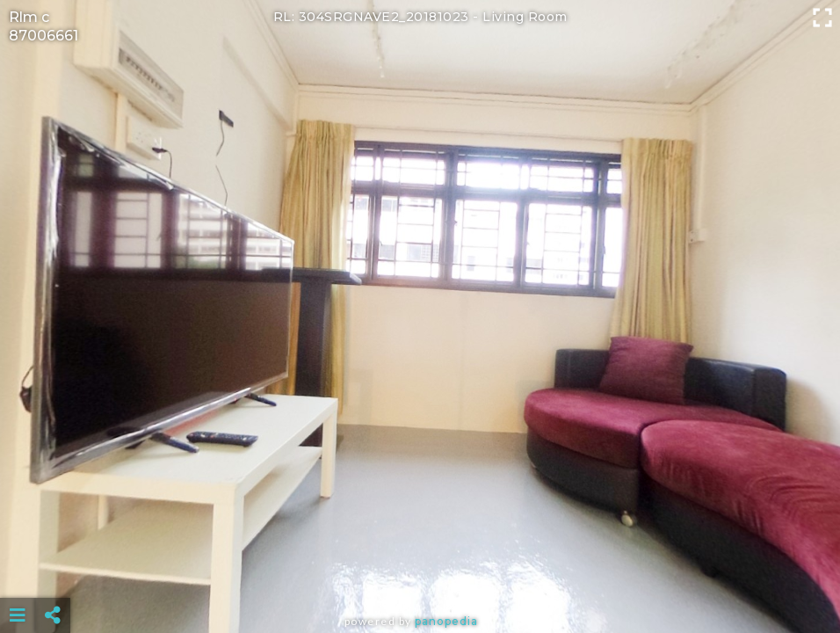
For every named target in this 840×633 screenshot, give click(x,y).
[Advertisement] (420, 571)
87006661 (43, 36)
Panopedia (446, 621)
